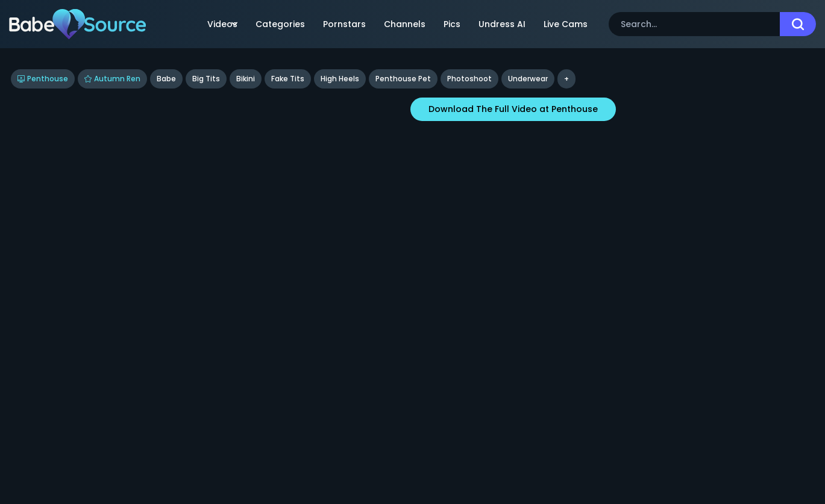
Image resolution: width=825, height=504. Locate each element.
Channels (405, 24)
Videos (222, 24)
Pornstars (344, 24)
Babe (166, 79)
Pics (452, 24)
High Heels (340, 79)
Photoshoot (469, 79)
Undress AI (502, 24)
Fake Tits (288, 79)
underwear (528, 79)
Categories (280, 24)
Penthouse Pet (403, 79)
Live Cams (566, 24)
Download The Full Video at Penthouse (513, 109)
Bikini (246, 79)
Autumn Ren (112, 79)
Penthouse (43, 79)
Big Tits (206, 79)
